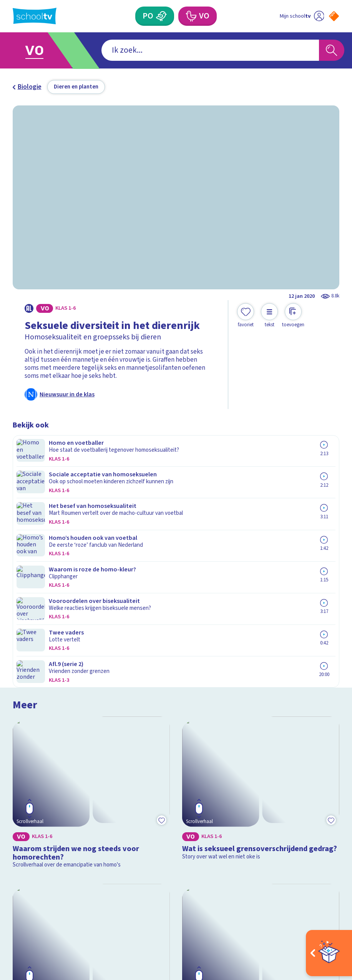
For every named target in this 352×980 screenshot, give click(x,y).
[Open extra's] (329, 953)
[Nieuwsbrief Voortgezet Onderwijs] (258, 836)
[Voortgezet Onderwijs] (191, 16)
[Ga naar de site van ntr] (328, 927)
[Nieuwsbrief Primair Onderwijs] (257, 810)
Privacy (26, 803)
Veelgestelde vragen (48, 781)
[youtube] (67, 905)
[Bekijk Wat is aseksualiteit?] (91, 631)
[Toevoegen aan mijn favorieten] (246, 316)
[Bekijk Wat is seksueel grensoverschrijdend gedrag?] (261, 505)
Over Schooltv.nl (42, 792)
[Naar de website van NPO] (334, 16)
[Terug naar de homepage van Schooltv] (35, 16)
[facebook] (17, 905)
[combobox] (163, 50)
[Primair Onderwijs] (161, 16)
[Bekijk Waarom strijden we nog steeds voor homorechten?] (91, 505)
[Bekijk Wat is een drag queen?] (261, 631)
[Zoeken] (332, 50)
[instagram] (33, 905)
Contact (27, 770)
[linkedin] (50, 905)
